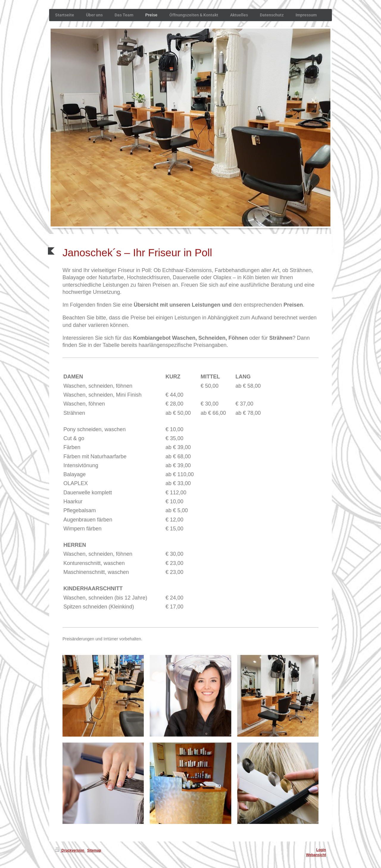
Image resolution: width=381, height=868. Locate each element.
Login (321, 850)
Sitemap (94, 850)
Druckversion (70, 850)
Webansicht (316, 855)
